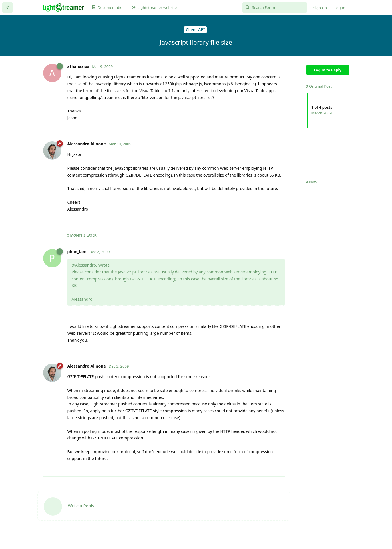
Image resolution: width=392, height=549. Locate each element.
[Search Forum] (275, 7)
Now (312, 182)
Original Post (319, 86)
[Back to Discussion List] (7, 7)
